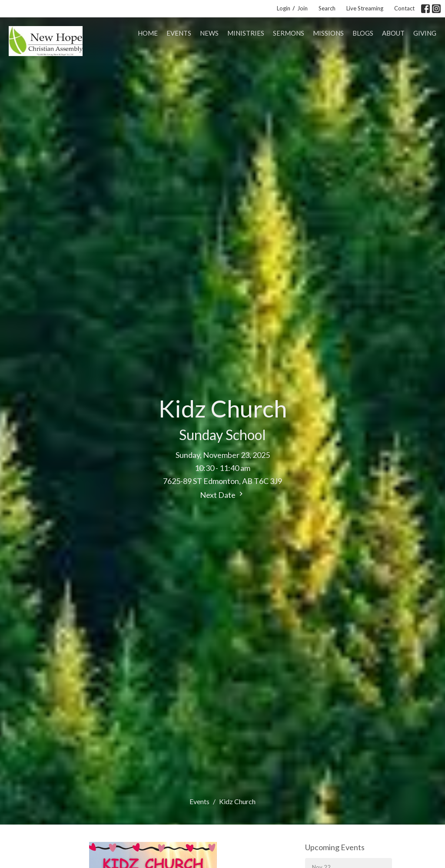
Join (302, 8)
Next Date (222, 495)
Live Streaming (365, 8)
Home (148, 33)
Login (284, 8)
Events (179, 33)
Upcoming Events (335, 847)
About (393, 33)
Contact (404, 8)
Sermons (289, 33)
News (209, 33)
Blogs (363, 33)
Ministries (246, 33)
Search (327, 8)
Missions (328, 33)
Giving (425, 33)
